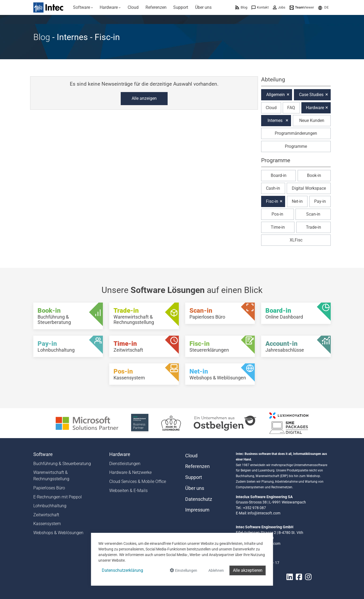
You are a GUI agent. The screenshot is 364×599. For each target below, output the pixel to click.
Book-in (314, 175)
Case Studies (311, 95)
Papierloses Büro (49, 488)
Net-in (297, 201)
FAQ (291, 108)
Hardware (315, 108)
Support (194, 477)
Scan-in (313, 214)
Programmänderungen (296, 133)
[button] (323, 7)
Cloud (271, 108)
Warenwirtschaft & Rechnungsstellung (51, 476)
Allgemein (276, 95)
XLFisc (296, 240)
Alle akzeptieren (248, 570)
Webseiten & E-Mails (128, 491)
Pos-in (277, 214)
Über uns (195, 488)
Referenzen (197, 466)
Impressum (197, 510)
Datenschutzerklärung (122, 570)
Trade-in (314, 227)
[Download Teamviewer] (302, 7)
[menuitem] (83, 7)
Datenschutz (199, 499)
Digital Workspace (309, 188)
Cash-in (273, 188)
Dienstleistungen (125, 464)
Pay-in (320, 201)
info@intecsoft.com (264, 513)
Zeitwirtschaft (46, 515)
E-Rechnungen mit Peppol (58, 497)
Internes (275, 120)
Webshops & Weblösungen (58, 533)
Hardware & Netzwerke (130, 472)
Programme (296, 146)
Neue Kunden (312, 120)
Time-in (278, 227)
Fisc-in (272, 201)
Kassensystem (47, 524)
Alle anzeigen (144, 98)
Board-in (279, 175)
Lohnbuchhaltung (50, 506)
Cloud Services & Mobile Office (138, 481)
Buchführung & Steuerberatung (62, 464)
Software (43, 454)
